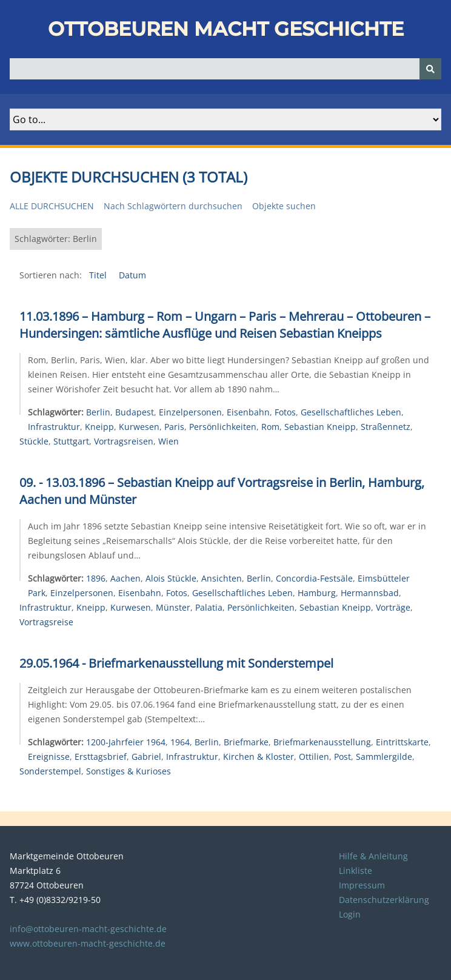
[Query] (225, 69)
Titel (99, 275)
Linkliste (356, 871)
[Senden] (430, 69)
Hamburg (317, 593)
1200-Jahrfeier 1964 (126, 742)
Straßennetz (386, 427)
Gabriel (146, 757)
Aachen (125, 578)
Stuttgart (71, 441)
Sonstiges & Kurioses (129, 771)
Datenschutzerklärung (384, 900)
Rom (270, 427)
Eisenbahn (248, 412)
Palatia (209, 607)
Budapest (135, 412)
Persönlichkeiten (223, 427)
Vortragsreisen (124, 441)
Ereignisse (49, 757)
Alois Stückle (171, 578)
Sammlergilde (384, 757)
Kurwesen (139, 427)
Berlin (98, 412)
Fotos (285, 412)
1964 (180, 742)
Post (342, 757)
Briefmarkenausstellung (322, 742)
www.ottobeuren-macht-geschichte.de (88, 943)
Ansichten (222, 578)
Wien (169, 441)
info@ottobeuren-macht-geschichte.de (88, 929)
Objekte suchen (284, 206)
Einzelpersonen (190, 412)
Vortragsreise (46, 622)
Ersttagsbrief (101, 757)
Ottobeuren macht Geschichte (226, 29)
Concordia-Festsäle (314, 578)
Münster (173, 607)
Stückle (34, 441)
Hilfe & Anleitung (373, 856)
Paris (174, 427)
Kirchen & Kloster (259, 757)
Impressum (362, 885)
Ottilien (314, 757)
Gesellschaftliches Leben (351, 412)
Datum (132, 275)
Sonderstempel (50, 771)
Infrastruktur (54, 427)
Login (350, 914)
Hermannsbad (370, 593)
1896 (96, 578)
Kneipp (99, 427)
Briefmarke (246, 742)
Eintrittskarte (402, 742)
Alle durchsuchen (52, 206)
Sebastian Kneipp (320, 427)
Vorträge (393, 607)
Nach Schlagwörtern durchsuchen (173, 206)
